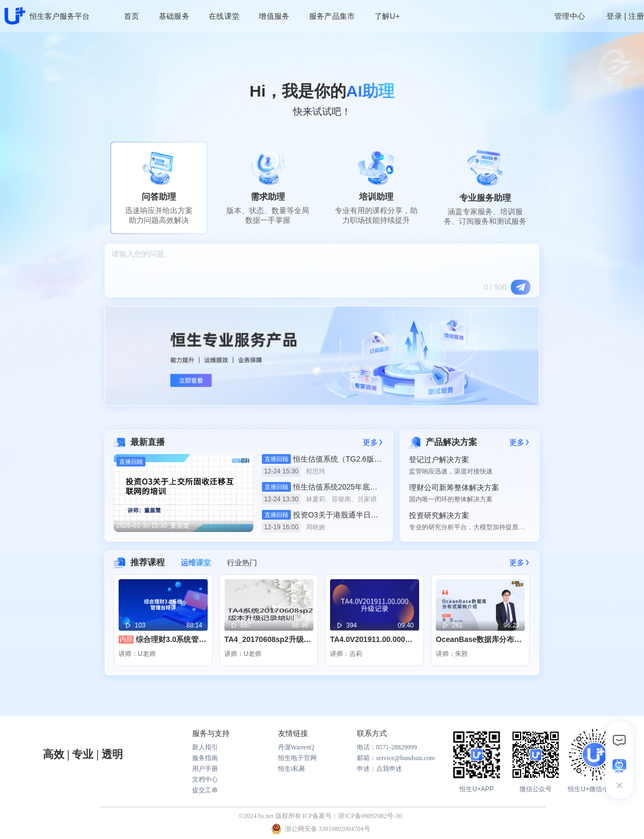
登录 (614, 16)
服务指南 (205, 758)
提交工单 (205, 790)
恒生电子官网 (297, 758)
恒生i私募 (292, 769)
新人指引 (205, 747)
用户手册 (205, 769)
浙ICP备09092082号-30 (370, 816)
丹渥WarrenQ (296, 747)
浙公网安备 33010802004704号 (328, 829)
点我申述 (389, 769)
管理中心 (570, 16)
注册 (636, 16)
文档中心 (205, 779)
